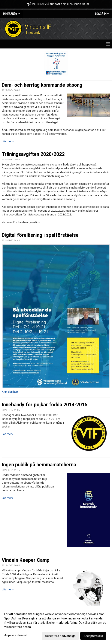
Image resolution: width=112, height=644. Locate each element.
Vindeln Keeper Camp (26, 560)
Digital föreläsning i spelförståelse (40, 235)
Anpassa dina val (16, 635)
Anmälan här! (10, 392)
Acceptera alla (93, 636)
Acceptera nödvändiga (60, 636)
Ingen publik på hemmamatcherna (39, 465)
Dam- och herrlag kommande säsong (42, 85)
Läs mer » (8, 141)
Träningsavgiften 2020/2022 (33, 154)
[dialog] (56, 625)
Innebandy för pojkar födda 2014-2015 (45, 405)
